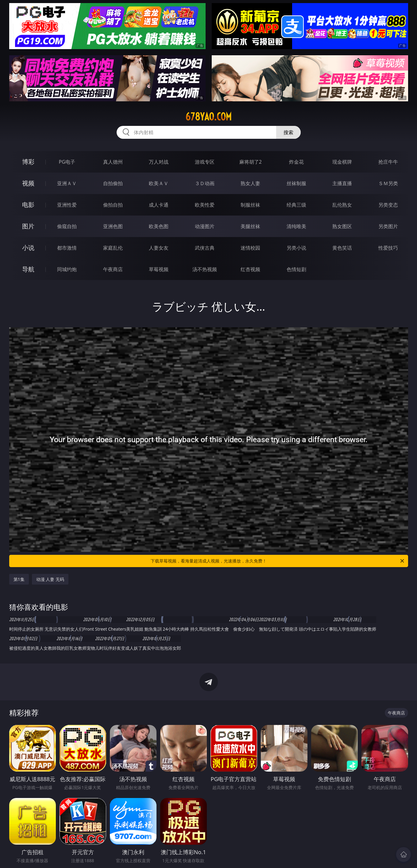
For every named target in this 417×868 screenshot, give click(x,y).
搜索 (288, 132)
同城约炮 (67, 269)
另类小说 (296, 248)
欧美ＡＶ (159, 183)
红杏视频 (250, 269)
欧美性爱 (205, 205)
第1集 (19, 579)
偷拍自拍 (113, 205)
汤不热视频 (205, 269)
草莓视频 (159, 269)
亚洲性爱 (67, 205)
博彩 (28, 162)
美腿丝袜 (250, 226)
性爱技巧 (388, 248)
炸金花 (296, 162)
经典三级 (296, 205)
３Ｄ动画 (205, 183)
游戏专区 (205, 162)
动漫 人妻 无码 (50, 579)
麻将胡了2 (251, 162)
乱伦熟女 (342, 205)
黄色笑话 (342, 248)
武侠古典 (205, 248)
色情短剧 (296, 269)
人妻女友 (159, 248)
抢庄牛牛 (388, 162)
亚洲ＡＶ (67, 183)
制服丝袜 (250, 205)
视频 (28, 183)
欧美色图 (159, 226)
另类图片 (388, 226)
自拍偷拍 (113, 183)
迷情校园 (250, 248)
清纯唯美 (296, 226)
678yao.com (208, 117)
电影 (28, 205)
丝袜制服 (296, 183)
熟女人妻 (250, 183)
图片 (28, 226)
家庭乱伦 (113, 248)
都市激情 (67, 248)
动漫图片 (205, 226)
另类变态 (388, 205)
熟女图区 (342, 226)
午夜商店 (113, 269)
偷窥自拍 (67, 226)
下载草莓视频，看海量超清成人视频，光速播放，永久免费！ (278, 561)
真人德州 (113, 162)
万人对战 (159, 162)
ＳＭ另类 (388, 183)
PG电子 (67, 162)
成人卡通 (159, 205)
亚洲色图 (113, 226)
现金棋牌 (342, 162)
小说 (28, 248)
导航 (28, 269)
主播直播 (342, 183)
